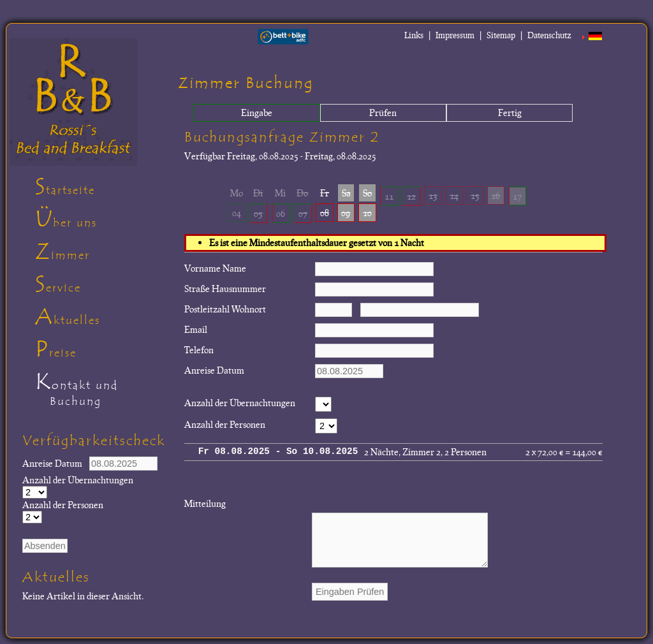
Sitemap (501, 35)
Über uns (66, 219)
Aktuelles (68, 317)
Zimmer (62, 252)
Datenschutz (549, 35)
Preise (56, 349)
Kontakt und (102, 392)
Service (58, 284)
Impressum (455, 35)
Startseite (65, 187)
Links (414, 35)
